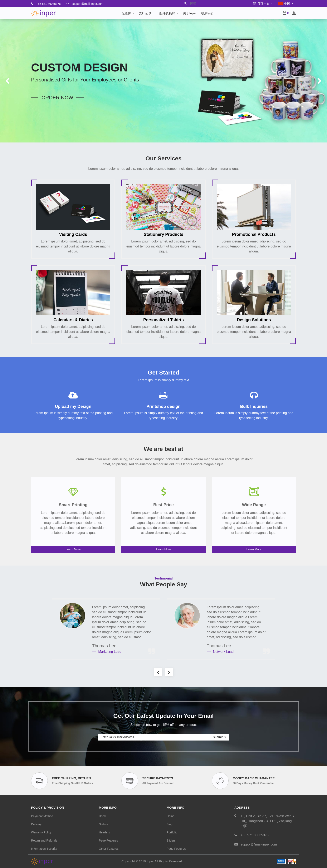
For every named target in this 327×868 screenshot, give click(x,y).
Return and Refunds (44, 841)
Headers (104, 832)
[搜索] (185, 3)
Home (103, 816)
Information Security (44, 849)
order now (57, 98)
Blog (170, 824)
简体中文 (262, 4)
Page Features (108, 841)
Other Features (109, 849)
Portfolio (172, 832)
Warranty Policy (41, 832)
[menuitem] (190, 13)
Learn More (73, 549)
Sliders (103, 824)
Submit (219, 737)
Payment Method (42, 816)
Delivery (36, 824)
